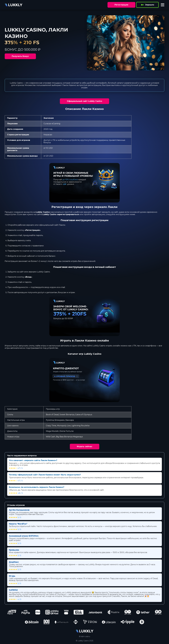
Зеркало (147, 5)
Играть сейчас (85, 447)
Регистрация (121, 5)
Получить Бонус (20, 56)
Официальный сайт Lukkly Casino (84, 101)
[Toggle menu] (163, 5)
